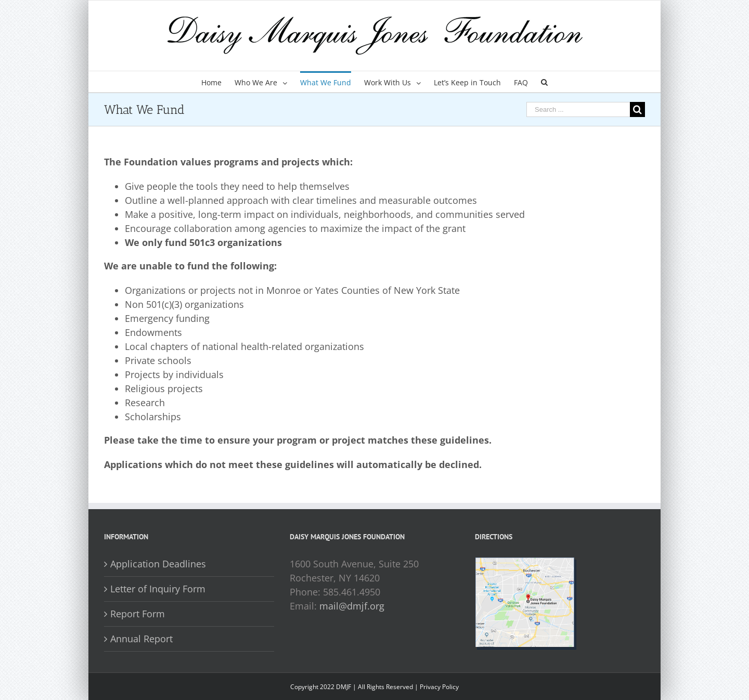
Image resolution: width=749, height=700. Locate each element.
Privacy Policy (439, 687)
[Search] (544, 82)
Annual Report (141, 639)
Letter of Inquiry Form (158, 589)
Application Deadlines (158, 564)
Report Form (138, 614)
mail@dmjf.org (352, 606)
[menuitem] (218, 82)
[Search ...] (578, 109)
